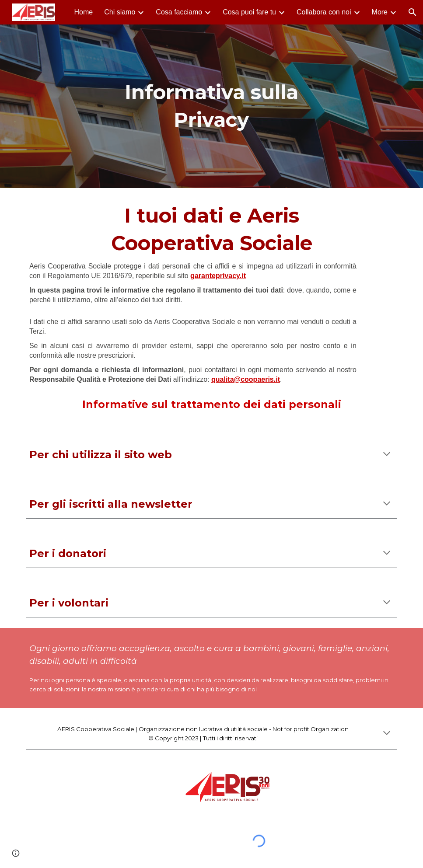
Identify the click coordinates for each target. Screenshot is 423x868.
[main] (211, 106)
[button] (413, 12)
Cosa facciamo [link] (179, 12)
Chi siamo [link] (120, 12)
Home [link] (84, 12)
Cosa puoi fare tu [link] (249, 12)
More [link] (380, 12)
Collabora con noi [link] (324, 12)
